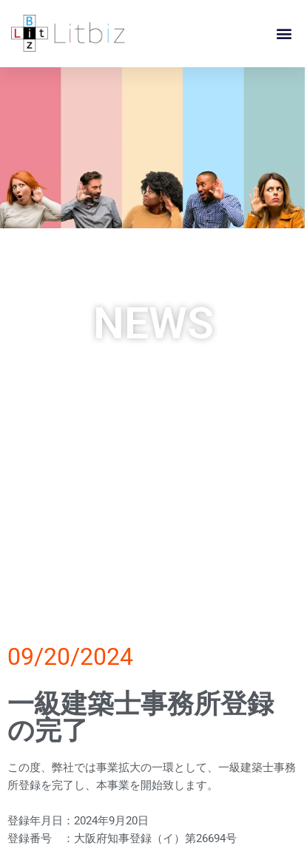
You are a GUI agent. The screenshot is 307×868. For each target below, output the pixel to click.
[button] (284, 33)
